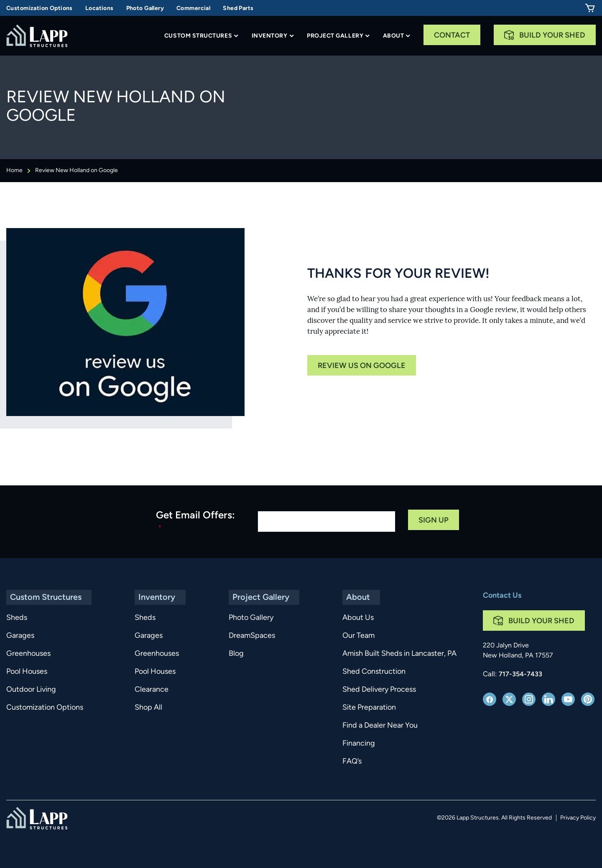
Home (14, 171)
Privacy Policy (578, 818)
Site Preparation (362, 708)
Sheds (17, 618)
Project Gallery (335, 36)
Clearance (150, 690)
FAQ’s (345, 762)
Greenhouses (28, 654)
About (394, 36)
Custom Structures (198, 36)
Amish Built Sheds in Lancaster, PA (392, 654)
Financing (352, 744)
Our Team (351, 636)
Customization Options (40, 9)
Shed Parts (238, 9)
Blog (236, 654)
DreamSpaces (251, 636)
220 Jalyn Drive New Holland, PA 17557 (518, 651)
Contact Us (502, 596)
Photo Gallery (145, 9)
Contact (452, 36)
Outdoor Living (31, 690)
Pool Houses (27, 672)
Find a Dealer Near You (373, 726)
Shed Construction (367, 672)
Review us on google (362, 366)
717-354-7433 (520, 675)
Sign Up (434, 521)
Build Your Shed (552, 36)
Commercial (193, 9)
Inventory (270, 36)
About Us (351, 618)
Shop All (147, 708)
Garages (20, 636)
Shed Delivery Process (372, 690)
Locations (99, 9)
